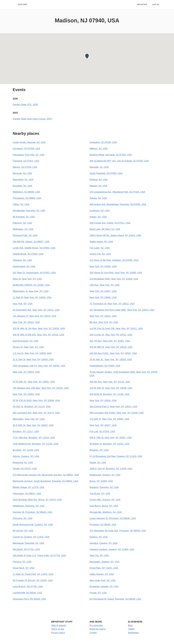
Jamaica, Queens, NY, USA (104, 543)
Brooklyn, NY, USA (99, 450)
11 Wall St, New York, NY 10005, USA (32, 297)
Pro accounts (96, 625)
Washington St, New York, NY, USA (31, 291)
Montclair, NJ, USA (22, 173)
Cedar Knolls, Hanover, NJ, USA (29, 142)
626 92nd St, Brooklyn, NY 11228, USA (109, 394)
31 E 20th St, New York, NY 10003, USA (33, 360)
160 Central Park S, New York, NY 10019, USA (113, 407)
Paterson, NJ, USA (22, 223)
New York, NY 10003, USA (26, 372)
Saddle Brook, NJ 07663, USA (28, 254)
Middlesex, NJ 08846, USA (26, 192)
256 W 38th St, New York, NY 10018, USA (111, 347)
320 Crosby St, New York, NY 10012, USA (111, 335)
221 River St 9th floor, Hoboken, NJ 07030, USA (114, 260)
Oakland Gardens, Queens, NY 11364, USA (112, 549)
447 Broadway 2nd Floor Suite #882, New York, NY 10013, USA (122, 310)
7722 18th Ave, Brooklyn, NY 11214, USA (34, 438)
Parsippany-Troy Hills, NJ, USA (29, 155)
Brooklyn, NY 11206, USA (26, 450)
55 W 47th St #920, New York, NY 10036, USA (36, 400)
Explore (22, 4)
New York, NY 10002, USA (26, 394)
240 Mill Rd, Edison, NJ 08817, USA (31, 242)
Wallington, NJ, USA (23, 229)
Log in (155, 4)
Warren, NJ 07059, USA (25, 167)
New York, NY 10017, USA (103, 425)
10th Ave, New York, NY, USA (104, 285)
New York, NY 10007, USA (103, 291)
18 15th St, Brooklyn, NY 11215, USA (32, 407)
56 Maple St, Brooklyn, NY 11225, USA (109, 444)
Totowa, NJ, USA (98, 198)
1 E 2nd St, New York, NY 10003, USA (32, 353)
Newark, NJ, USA (98, 186)
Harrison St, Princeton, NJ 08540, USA (32, 512)
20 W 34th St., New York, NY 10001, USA (34, 382)
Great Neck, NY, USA (24, 568)
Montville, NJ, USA (99, 167)
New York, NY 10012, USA (26, 322)
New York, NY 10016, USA (103, 400)
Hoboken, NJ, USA (22, 260)
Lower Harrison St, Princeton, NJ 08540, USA (113, 518)
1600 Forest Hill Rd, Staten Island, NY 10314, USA (115, 235)
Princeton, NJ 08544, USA (103, 525)
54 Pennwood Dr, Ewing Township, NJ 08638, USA (115, 599)
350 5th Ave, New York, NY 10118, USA (110, 382)
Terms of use (58, 629)
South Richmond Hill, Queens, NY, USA (33, 525)
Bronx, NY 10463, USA (101, 481)
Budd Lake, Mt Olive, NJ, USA (105, 229)
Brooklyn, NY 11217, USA (26, 431)
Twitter (131, 629)
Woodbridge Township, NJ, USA (29, 211)
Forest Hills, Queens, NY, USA (105, 500)
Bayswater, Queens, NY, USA (105, 562)
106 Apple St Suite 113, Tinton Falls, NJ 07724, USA (39, 555)
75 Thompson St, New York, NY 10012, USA (112, 304)
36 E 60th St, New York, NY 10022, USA (33, 425)
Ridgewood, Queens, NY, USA (105, 475)
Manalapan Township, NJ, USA (28, 543)
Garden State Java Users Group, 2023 (32, 119)
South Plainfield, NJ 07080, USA (106, 173)
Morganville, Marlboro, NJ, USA (106, 512)
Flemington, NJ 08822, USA (27, 494)
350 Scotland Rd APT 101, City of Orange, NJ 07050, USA (119, 161)
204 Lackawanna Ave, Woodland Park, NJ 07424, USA (117, 192)
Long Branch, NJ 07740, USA (28, 587)
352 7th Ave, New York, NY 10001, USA (110, 341)
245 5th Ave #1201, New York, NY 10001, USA (113, 353)
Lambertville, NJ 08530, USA (27, 593)
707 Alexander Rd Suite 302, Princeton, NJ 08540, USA (118, 531)
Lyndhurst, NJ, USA (100, 211)
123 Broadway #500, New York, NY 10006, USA (114, 279)
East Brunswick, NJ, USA (26, 341)
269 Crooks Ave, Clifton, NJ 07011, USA (110, 223)
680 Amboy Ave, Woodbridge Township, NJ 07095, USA (118, 204)
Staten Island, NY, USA (101, 242)
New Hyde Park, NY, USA (103, 580)
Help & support (59, 625)
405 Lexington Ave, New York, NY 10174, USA (36, 413)
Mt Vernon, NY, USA (23, 531)
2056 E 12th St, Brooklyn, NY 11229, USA (111, 469)
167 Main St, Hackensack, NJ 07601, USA (34, 273)
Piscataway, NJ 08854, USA (27, 198)
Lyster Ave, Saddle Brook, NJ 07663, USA (34, 248)
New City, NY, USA (99, 555)
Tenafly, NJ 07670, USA (25, 469)
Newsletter (133, 633)
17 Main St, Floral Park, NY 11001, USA (33, 574)
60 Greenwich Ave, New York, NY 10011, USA (36, 310)
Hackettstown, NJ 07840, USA (105, 366)
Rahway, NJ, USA (99, 180)
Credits (93, 633)
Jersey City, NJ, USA (100, 254)
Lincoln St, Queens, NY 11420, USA (31, 537)
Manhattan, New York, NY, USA (29, 419)
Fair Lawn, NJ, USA (100, 248)
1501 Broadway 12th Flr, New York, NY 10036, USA (39, 366)
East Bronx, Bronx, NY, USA (104, 506)
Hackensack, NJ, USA (24, 266)
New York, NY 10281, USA (103, 266)
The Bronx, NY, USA (100, 494)
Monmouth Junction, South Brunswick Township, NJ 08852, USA (45, 481)
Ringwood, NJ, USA (23, 463)
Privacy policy (58, 633)
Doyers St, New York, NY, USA (28, 347)
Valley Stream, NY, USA (102, 574)
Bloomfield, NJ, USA (23, 180)
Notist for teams (98, 629)
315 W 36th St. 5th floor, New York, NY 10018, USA (39, 328)
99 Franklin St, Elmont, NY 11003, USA (33, 580)
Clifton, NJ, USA (21, 204)
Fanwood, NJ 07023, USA (26, 161)
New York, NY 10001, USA (103, 316)
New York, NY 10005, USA (103, 297)
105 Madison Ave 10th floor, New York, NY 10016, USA (41, 388)
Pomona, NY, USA (22, 562)
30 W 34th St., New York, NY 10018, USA (111, 360)
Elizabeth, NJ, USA (22, 186)
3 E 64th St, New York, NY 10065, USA (109, 419)
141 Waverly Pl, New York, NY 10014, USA (34, 316)
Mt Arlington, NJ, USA (24, 217)
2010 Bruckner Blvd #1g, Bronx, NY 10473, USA (37, 500)
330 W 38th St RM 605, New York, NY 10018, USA (38, 335)
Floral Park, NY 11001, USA (104, 568)
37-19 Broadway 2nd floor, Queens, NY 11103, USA (116, 456)
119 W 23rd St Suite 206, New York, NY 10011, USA (116, 328)
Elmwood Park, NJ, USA (25, 235)
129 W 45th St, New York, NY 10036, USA (111, 388)
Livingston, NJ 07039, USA (103, 142)
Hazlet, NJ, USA (98, 463)
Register (142, 4)
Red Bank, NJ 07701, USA (26, 549)
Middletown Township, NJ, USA (29, 506)
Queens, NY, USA (99, 537)
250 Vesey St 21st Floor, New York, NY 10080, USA (116, 273)
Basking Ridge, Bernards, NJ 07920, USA (111, 155)
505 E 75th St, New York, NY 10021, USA (111, 438)
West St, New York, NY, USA (27, 279)
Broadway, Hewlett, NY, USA (104, 587)
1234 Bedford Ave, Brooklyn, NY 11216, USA (36, 444)
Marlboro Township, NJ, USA (104, 487)
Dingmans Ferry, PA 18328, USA (29, 599)
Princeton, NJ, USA (23, 518)
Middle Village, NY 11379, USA (28, 487)
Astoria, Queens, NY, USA (26, 456)
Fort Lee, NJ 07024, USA (102, 431)
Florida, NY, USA (98, 593)
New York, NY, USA (23, 304)
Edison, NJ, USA (98, 217)
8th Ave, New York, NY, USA (104, 322)
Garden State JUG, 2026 (25, 105)
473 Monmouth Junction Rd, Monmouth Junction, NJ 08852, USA (46, 475)
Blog (130, 625)
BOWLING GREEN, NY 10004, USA (31, 285)
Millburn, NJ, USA (99, 149)
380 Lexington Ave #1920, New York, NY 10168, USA (117, 413)
